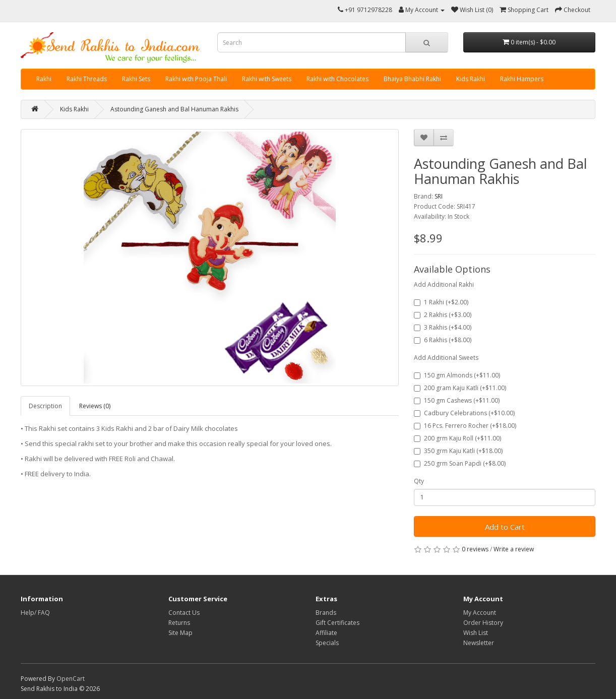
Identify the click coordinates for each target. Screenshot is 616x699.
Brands (326, 613)
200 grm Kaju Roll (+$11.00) (457, 438)
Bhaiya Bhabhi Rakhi (412, 79)
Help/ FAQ (35, 613)
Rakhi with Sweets (267, 79)
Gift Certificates (337, 623)
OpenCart (71, 679)
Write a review (514, 549)
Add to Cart (505, 527)
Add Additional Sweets (446, 358)
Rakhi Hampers (522, 79)
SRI (439, 196)
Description (45, 406)
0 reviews (475, 549)
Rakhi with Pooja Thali (196, 79)
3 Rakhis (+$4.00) (443, 327)
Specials (327, 643)
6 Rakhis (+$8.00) (443, 340)
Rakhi (44, 79)
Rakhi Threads (87, 79)
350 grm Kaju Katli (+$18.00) (458, 451)
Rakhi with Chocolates (337, 79)
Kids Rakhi (471, 79)
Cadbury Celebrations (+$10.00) (464, 413)
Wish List (476, 633)
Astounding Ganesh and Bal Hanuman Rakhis (174, 109)
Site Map (180, 633)
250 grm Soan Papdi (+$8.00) (460, 463)
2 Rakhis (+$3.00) (443, 315)
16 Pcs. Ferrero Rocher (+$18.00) (465, 426)
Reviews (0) (95, 406)
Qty (419, 481)
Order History (483, 623)
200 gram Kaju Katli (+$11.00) (460, 388)
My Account (480, 613)
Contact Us (184, 613)
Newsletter (479, 643)
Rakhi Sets (136, 79)
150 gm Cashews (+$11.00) (457, 400)
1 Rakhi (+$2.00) (441, 302)
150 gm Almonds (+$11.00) (457, 375)
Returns (179, 623)
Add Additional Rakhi (444, 284)
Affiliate (326, 633)
